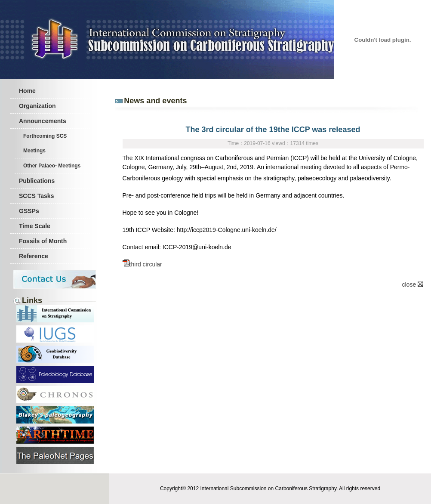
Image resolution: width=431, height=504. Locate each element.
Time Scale (35, 226)
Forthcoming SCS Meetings (45, 143)
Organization (37, 106)
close (413, 284)
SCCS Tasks (36, 196)
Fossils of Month (43, 241)
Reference (34, 256)
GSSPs (29, 211)
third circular (142, 264)
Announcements (43, 121)
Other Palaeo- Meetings (52, 166)
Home (27, 91)
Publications (37, 181)
